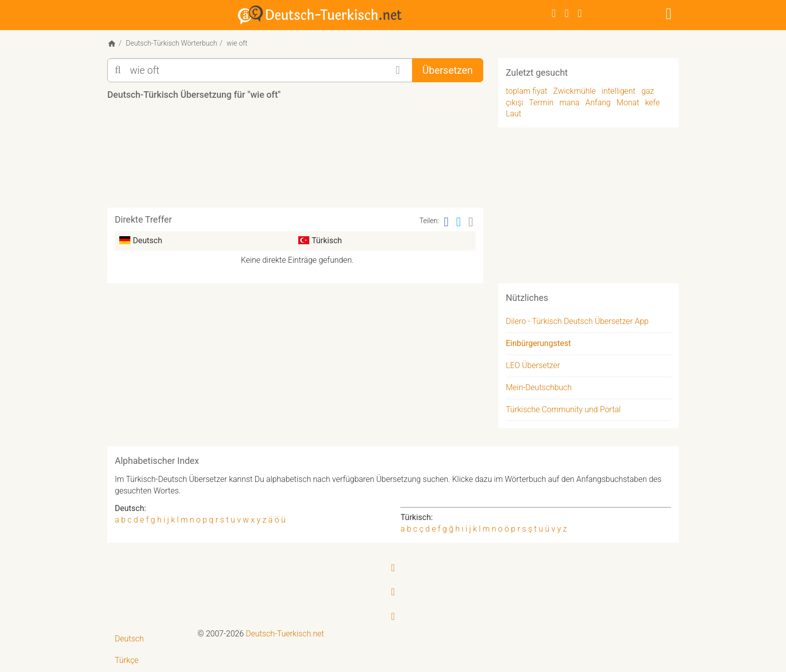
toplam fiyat (527, 91)
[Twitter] (567, 13)
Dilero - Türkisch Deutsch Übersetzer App (577, 321)
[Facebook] (554, 13)
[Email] (471, 222)
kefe (652, 103)
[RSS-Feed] (580, 13)
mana (569, 103)
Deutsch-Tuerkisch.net (285, 634)
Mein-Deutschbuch (539, 387)
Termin (541, 103)
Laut (514, 114)
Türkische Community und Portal (563, 409)
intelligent (619, 91)
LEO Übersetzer (533, 365)
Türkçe (127, 660)
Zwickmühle (575, 91)
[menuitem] (149, 639)
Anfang (598, 103)
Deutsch (129, 639)
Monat (628, 103)
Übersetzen (448, 70)
